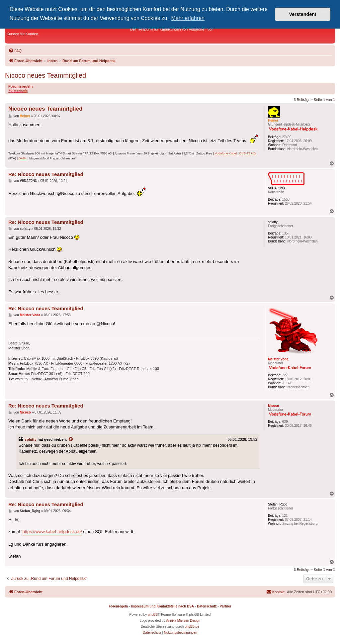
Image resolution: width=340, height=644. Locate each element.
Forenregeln (18, 90)
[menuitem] (15, 51)
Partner (225, 606)
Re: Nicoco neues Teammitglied (46, 174)
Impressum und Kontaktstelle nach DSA (162, 606)
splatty (31, 439)
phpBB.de (192, 627)
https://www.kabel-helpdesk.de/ (52, 532)
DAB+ (23, 158)
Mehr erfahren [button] (188, 18)
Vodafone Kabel (226, 153)
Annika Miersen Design (183, 621)
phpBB (153, 615)
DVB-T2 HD (248, 153)
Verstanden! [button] (303, 14)
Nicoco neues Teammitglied (45, 75)
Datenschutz (207, 606)
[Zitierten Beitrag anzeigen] (71, 439)
